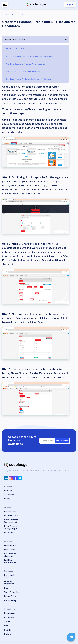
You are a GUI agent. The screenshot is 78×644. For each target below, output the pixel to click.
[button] (5, 4)
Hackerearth (9, 614)
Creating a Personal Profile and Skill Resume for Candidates (29, 79)
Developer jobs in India (11, 577)
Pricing (7, 499)
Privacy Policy (10, 597)
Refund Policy (10, 601)
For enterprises (11, 546)
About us (8, 491)
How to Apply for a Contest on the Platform (23, 72)
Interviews (9, 533)
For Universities (11, 550)
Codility (8, 630)
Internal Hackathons (13, 516)
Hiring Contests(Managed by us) (11, 528)
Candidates (16, 15)
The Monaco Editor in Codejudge (19, 49)
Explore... (8, 634)
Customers (9, 495)
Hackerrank (9, 618)
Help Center (6, 15)
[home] (36, 4)
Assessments (10, 512)
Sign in (70, 4)
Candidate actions (28, 15)
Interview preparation (9, 583)
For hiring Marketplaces (10, 562)
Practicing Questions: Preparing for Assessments (25, 64)
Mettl (7, 626)
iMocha (7, 622)
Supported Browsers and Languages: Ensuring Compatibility (30, 57)
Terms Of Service (12, 593)
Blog (6, 588)
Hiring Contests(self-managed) (11, 521)
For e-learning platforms (10, 555)
